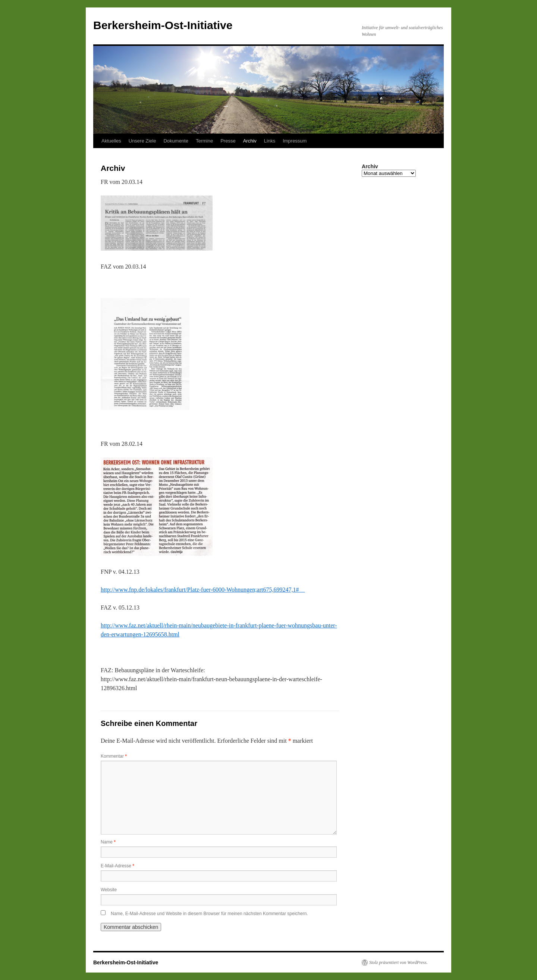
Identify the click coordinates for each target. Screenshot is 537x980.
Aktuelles (111, 141)
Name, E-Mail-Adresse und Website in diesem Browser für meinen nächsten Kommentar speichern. (209, 914)
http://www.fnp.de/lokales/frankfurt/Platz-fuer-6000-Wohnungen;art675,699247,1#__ (203, 590)
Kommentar (114, 756)
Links (270, 141)
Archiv (250, 141)
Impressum (295, 141)
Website (109, 890)
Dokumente (176, 141)
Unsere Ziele (142, 141)
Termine (204, 141)
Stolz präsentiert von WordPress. (398, 962)
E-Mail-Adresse (117, 866)
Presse (228, 141)
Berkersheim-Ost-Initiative (163, 25)
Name (108, 842)
